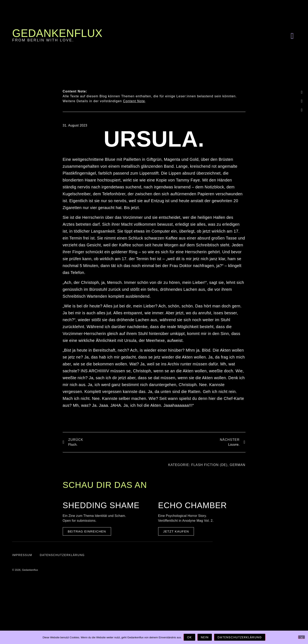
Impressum (22, 556)
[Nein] (302, 637)
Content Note (134, 101)
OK (190, 637)
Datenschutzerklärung (63, 556)
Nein (205, 637)
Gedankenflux (57, 33)
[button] (292, 36)
